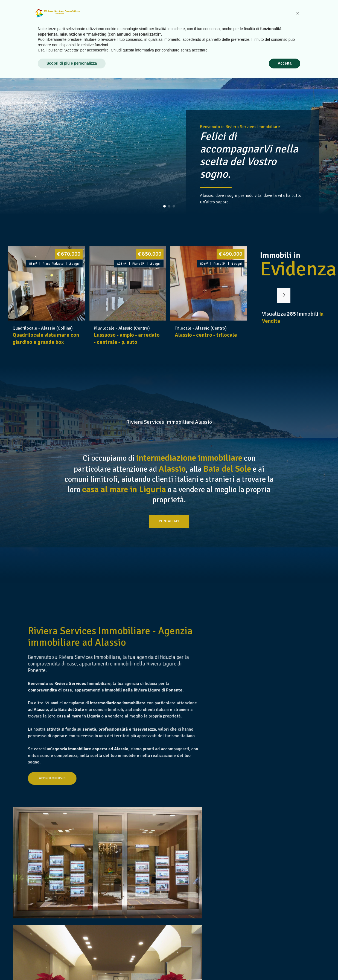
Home (150, 16)
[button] (164, 206)
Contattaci (169, 538)
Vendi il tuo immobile (251, 16)
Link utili (290, 16)
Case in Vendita (206, 16)
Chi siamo (173, 16)
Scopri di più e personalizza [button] (72, 965)
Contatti (316, 16)
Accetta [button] (285, 965)
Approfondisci (93, 840)
